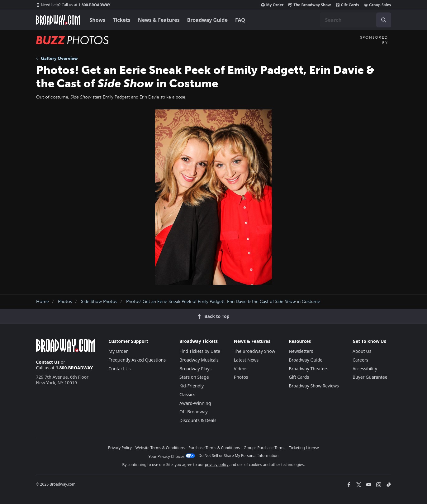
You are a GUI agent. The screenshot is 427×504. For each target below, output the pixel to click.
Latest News (246, 360)
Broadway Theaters (308, 369)
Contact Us (48, 362)
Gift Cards (347, 5)
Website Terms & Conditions (160, 448)
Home (43, 302)
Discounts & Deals (198, 420)
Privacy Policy (120, 448)
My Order (272, 5)
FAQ (240, 20)
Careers (360, 360)
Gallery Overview (57, 58)
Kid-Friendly (192, 386)
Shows (98, 20)
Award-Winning (195, 403)
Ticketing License (304, 448)
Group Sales (377, 5)
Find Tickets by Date (200, 351)
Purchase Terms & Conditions (214, 448)
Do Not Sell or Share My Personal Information (239, 456)
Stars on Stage (194, 377)
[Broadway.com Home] (58, 20)
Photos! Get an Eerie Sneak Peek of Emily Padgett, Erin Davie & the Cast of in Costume (223, 302)
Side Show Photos (99, 302)
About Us (362, 351)
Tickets (122, 20)
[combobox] (356, 20)
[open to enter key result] (384, 20)
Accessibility (365, 369)
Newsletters (301, 351)
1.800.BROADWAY (73, 5)
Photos (65, 302)
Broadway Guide (207, 20)
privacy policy (217, 465)
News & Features (159, 20)
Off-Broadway (194, 412)
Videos (241, 369)
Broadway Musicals (199, 360)
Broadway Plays (195, 369)
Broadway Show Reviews (314, 386)
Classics (187, 394)
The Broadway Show (310, 5)
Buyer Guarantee (370, 377)
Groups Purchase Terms (264, 448)
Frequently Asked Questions (137, 360)
